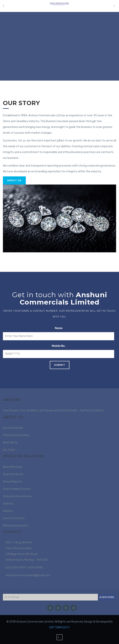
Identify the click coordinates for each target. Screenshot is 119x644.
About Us (14, 180)
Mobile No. (59, 346)
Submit (60, 365)
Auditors (8, 504)
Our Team (9, 450)
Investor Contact (14, 518)
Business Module (13, 428)
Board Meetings (13, 467)
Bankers (8, 511)
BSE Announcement (16, 526)
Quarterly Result (13, 474)
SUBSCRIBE (107, 597)
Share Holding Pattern (17, 489)
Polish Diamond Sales (16, 435)
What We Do (10, 443)
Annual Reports (13, 482)
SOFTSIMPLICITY (59, 627)
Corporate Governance (17, 496)
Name (59, 328)
